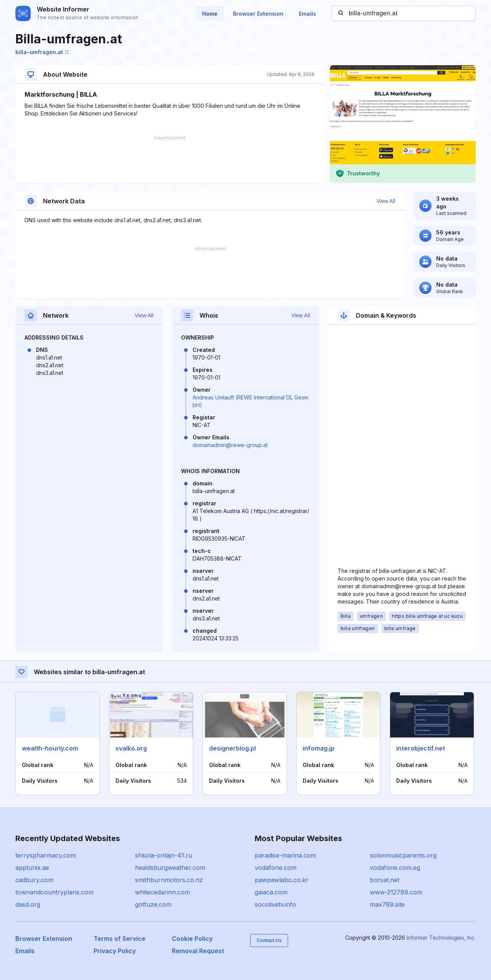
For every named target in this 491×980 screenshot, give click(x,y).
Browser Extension (258, 14)
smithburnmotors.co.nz (169, 880)
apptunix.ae (32, 868)
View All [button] (386, 201)
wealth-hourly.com (50, 748)
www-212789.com (396, 892)
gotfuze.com (153, 904)
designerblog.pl (232, 748)
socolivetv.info (275, 904)
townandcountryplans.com (54, 892)
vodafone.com (276, 868)
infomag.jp (319, 748)
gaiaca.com (271, 892)
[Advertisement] (170, 159)
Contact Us (269, 940)
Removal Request (198, 951)
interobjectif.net (421, 748)
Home (210, 14)
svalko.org (131, 748)
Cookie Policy (192, 939)
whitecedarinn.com (162, 892)
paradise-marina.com (285, 855)
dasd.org (28, 904)
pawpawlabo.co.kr (282, 880)
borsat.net (385, 880)
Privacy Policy (115, 951)
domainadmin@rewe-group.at (230, 445)
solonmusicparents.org (403, 855)
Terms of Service (119, 939)
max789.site (387, 904)
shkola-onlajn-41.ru (164, 855)
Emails (307, 14)
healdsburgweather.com (170, 868)
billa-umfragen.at (42, 52)
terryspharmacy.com (46, 855)
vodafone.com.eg (395, 868)
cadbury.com (34, 880)
